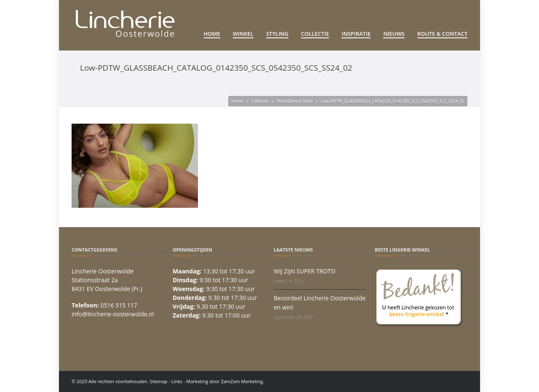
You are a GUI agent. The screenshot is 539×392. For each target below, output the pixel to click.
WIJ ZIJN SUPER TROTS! (305, 271)
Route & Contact (442, 34)
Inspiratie (356, 34)
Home (212, 34)
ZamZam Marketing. (242, 381)
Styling (277, 34)
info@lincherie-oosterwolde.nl (113, 314)
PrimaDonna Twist (295, 101)
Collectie (315, 34)
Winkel (243, 34)
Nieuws (394, 34)
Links (177, 381)
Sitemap (159, 381)
